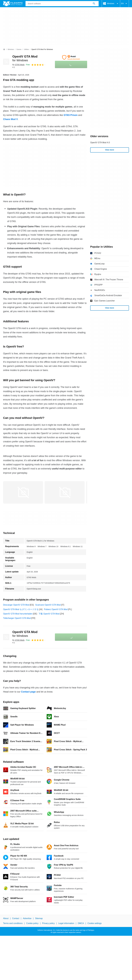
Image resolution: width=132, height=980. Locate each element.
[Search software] (94, 4)
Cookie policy (32, 923)
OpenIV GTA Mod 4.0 (100, 143)
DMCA (81, 923)
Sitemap (39, 918)
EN (124, 4)
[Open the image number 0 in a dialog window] (23, 492)
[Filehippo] (13, 4)
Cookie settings (95, 923)
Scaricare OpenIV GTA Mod (48, 605)
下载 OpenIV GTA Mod (49, 614)
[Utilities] (26, 49)
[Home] (4, 49)
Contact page (28, 692)
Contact (16, 918)
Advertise (27, 918)
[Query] (62, 4)
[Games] (19, 49)
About (6, 918)
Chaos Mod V (10, 119)
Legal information (66, 923)
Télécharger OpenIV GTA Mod (17, 618)
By (18, 65)
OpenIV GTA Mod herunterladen (18, 614)
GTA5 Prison (71, 115)
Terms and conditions (13, 923)
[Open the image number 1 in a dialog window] (65, 492)
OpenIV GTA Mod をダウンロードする (21, 609)
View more (110, 150)
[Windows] (11, 49)
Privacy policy (48, 923)
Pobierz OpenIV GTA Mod (56, 609)
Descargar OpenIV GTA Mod (16, 605)
